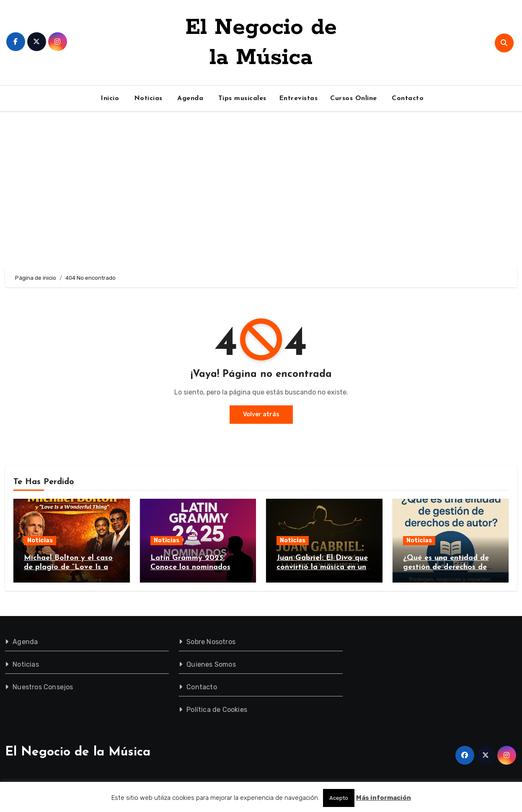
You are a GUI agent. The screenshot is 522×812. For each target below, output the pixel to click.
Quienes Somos (212, 664)
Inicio (109, 98)
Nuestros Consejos (43, 687)
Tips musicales (241, 98)
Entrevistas (298, 98)
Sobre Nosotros (211, 642)
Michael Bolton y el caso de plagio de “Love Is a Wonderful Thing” (68, 567)
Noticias (147, 98)
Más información (384, 798)
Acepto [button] (339, 798)
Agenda (189, 98)
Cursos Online (354, 98)
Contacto (407, 98)
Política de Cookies (217, 710)
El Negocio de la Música (78, 752)
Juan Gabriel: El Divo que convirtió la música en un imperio (322, 567)
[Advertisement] (261, 190)
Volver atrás (261, 414)
